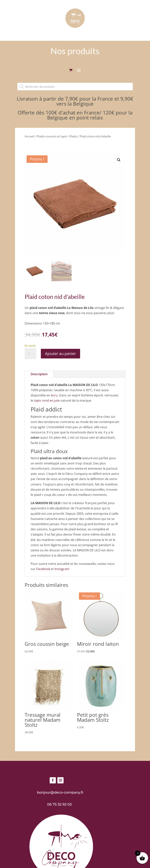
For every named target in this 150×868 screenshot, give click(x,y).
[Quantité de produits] (30, 354)
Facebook (43, 569)
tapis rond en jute (47, 400)
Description (39, 374)
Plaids (73, 136)
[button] (119, 160)
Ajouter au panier (60, 354)
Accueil (29, 136)
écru (54, 395)
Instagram (62, 569)
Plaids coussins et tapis (52, 136)
